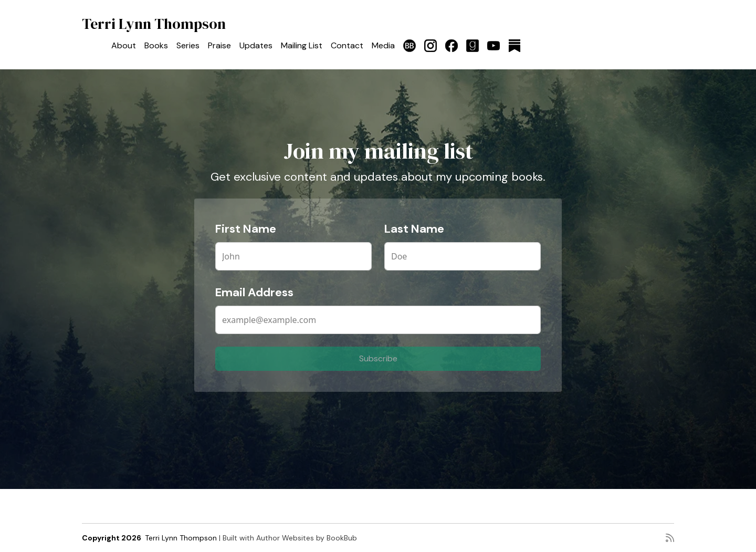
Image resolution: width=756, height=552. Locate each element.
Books (156, 45)
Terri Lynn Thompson (154, 24)
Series (188, 45)
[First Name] (293, 256)
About (124, 45)
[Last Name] (463, 256)
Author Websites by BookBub (307, 538)
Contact (347, 45)
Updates (256, 45)
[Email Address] (378, 320)
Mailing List (302, 45)
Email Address (254, 292)
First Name (246, 229)
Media (383, 45)
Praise (219, 45)
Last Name (414, 229)
